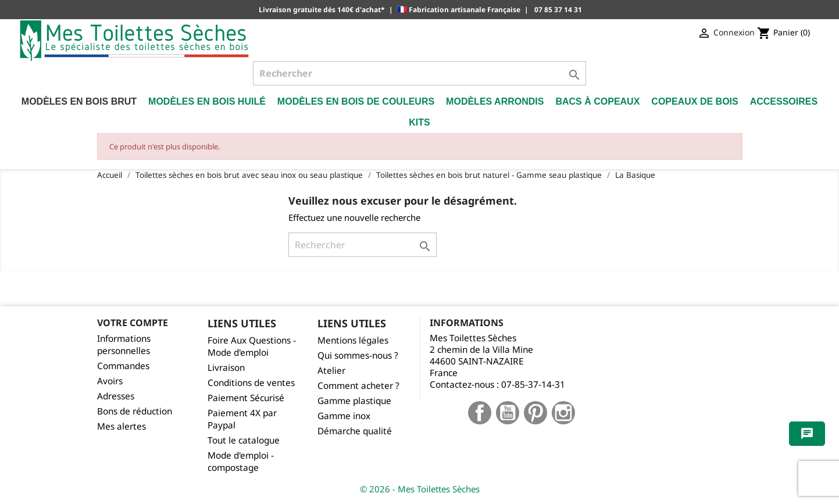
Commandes (123, 366)
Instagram (563, 413)
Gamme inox (344, 416)
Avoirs (110, 381)
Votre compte (133, 323)
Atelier (331, 371)
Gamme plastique (354, 401)
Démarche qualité (355, 431)
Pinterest (535, 413)
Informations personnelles (124, 345)
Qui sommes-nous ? (358, 355)
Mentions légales (353, 340)
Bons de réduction (135, 411)
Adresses (116, 396)
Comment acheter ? (358, 386)
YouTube (508, 413)
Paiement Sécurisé (246, 398)
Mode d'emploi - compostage (241, 462)
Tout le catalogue (244, 440)
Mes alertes (122, 426)
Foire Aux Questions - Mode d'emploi (252, 346)
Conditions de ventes (251, 383)
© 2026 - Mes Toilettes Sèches (420, 489)
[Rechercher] (419, 73)
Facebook (480, 413)
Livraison (226, 368)
